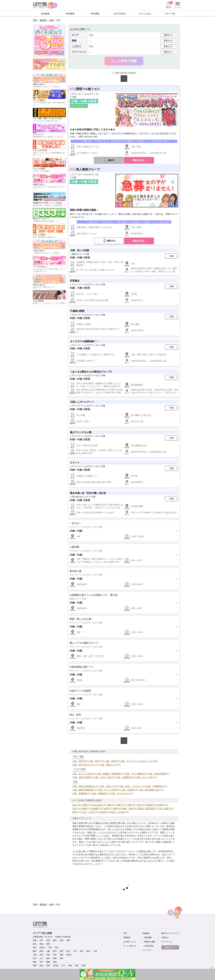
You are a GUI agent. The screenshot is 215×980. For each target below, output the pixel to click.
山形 (62, 940)
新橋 (84, 809)
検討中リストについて (170, 933)
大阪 (35, 955)
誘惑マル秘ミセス (88, 89)
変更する (168, 35)
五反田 (160, 805)
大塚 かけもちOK (103, 777)
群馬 (48, 944)
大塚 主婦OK (128, 790)
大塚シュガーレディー (82, 402)
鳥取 (48, 958)
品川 (75, 809)
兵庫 (41, 955)
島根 (55, 958)
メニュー (177, 5)
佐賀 (41, 965)
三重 (95, 951)
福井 (82, 951)
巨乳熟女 (75, 281)
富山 (68, 951)
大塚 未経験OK (124, 777)
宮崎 (70, 965)
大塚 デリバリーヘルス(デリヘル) (137, 761)
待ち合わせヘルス (80, 497)
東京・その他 (117, 812)
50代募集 (70, 14)
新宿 (85, 805)
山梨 (48, 951)
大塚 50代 (94, 761)
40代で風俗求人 (145, 858)
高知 (55, 962)
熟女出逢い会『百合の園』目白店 (88, 493)
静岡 (41, 951)
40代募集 (45, 14)
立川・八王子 (89, 812)
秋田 (55, 940)
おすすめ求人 (120, 14)
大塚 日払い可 (107, 786)
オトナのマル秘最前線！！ (84, 341)
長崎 (48, 965)
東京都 (43, 20)
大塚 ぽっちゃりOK (82, 774)
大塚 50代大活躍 (81, 777)
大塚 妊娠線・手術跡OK (109, 774)
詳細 (172, 256)
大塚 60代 (110, 761)
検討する (111, 241)
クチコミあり (145, 14)
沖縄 (83, 965)
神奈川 (42, 948)
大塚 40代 (78, 761)
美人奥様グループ (88, 169)
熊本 (77, 965)
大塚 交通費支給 (155, 786)
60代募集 (95, 14)
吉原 (106, 809)
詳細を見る (138, 160)
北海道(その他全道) (63, 937)
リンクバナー (147, 950)
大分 (63, 965)
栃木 (35, 944)
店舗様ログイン (171, 947)
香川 (41, 962)
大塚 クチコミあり (120, 793)
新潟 (55, 951)
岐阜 (88, 951)
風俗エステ (77, 254)
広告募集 (146, 933)
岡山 (62, 958)
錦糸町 (95, 809)
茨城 (41, 944)
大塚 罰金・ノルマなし (130, 786)
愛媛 (48, 962)
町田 (75, 812)
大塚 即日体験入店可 (149, 790)
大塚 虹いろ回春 (80, 250)
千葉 (50, 948)
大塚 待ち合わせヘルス (84, 765)
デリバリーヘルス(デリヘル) (85, 94)
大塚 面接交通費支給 (83, 790)
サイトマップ (167, 942)
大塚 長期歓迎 (80, 793)
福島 (68, 940)
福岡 (35, 965)
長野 (62, 951)
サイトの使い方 (130, 946)
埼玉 (57, 948)
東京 (75, 805)
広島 (35, 958)
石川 (75, 951)
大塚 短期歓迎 (99, 793)
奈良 (55, 955)
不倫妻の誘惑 (77, 311)
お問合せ (165, 938)
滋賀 (62, 955)
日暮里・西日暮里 (146, 809)
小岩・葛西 (163, 809)
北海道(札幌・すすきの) (42, 937)
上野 (129, 805)
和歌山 (69, 955)
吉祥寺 (103, 812)
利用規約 (127, 938)
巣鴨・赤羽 (128, 809)
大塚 (51, 20)
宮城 (48, 940)
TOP (35, 20)
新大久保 (97, 805)
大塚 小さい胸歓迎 (134, 774)
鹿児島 (56, 965)
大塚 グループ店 (144, 777)
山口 (41, 958)
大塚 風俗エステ (108, 765)
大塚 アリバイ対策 (107, 790)
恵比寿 (149, 805)
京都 (48, 955)
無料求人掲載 (150, 942)
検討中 (169, 5)
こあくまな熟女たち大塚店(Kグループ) (91, 372)
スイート (75, 463)
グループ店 (170, 14)
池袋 (109, 805)
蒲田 (116, 809)
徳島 (35, 962)
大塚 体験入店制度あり (84, 786)
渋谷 (139, 805)
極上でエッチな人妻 (81, 432)
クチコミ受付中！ (79, 106)
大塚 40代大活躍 (157, 774)
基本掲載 (148, 938)
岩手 (41, 940)
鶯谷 (119, 805)
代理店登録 (149, 946)
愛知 (35, 951)
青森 (35, 940)
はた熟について (130, 942)
